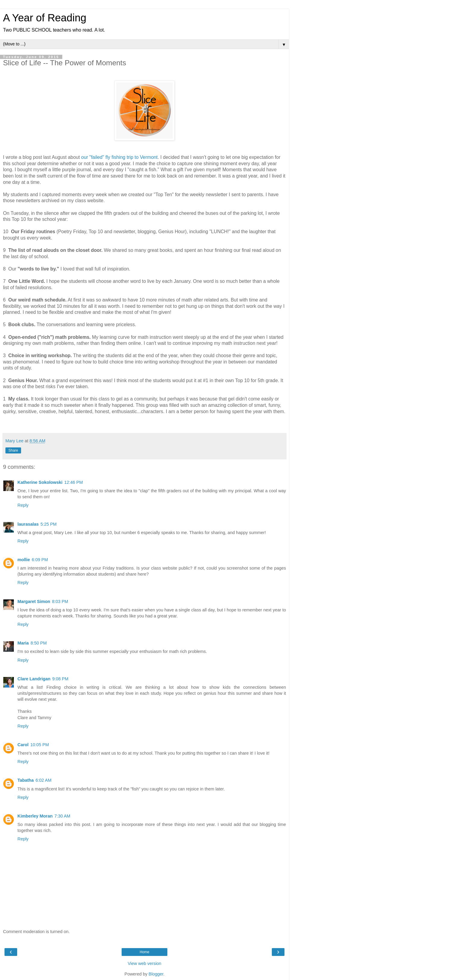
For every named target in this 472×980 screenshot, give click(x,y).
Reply (23, 505)
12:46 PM (74, 482)
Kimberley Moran (35, 816)
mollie (24, 560)
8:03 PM (60, 601)
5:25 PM (48, 524)
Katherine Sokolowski (40, 482)
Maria (23, 643)
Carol (23, 745)
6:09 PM (40, 560)
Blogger (156, 974)
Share (13, 450)
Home (144, 952)
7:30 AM (62, 816)
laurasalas (28, 524)
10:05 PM (40, 745)
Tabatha (26, 780)
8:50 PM (39, 643)
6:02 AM (43, 780)
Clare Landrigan (34, 679)
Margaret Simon (34, 601)
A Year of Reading (45, 18)
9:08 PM (61, 679)
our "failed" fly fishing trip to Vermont (120, 157)
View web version (144, 963)
